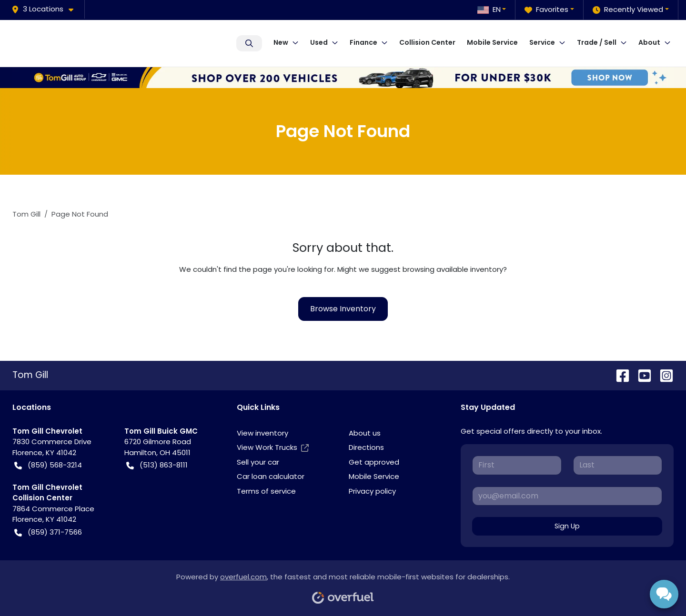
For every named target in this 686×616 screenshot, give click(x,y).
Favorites (546, 10)
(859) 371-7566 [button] (48, 532)
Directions (366, 447)
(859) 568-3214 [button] (48, 465)
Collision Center (427, 42)
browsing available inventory (453, 269)
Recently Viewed (628, 10)
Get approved (374, 462)
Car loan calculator (271, 476)
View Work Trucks (273, 448)
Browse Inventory (343, 309)
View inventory (262, 433)
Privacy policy (372, 491)
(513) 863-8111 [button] (157, 465)
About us (365, 433)
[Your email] (567, 496)
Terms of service (266, 491)
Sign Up (567, 526)
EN (489, 9)
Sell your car (258, 462)
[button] (46, 9)
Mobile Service (492, 42)
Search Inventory (249, 43)
